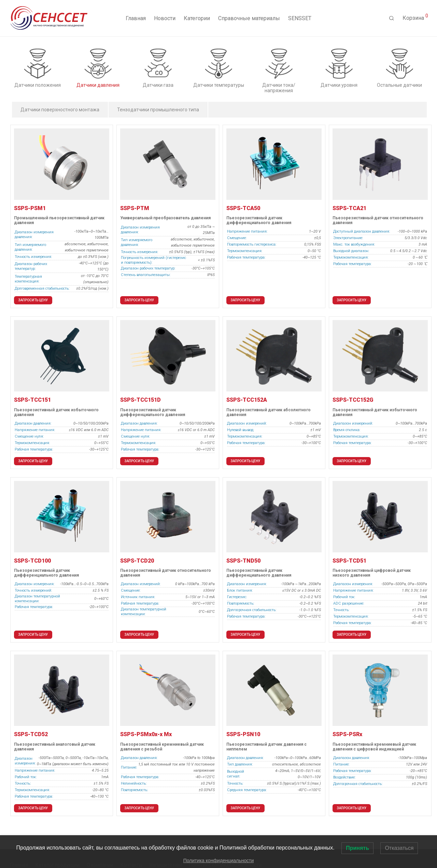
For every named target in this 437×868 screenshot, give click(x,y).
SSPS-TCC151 (32, 400)
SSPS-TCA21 (349, 208)
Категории (197, 18)
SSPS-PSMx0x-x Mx (146, 734)
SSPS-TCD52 (31, 734)
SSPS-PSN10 (243, 734)
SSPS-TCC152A (247, 400)
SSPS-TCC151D (140, 400)
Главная (136, 18)
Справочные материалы (249, 18)
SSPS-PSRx (347, 734)
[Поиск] (392, 18)
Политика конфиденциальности (219, 860)
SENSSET (300, 18)
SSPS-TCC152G (353, 400)
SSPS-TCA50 (243, 208)
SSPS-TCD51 (349, 561)
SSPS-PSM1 (30, 208)
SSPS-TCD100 (32, 561)
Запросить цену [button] (33, 300)
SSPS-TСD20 (137, 561)
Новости (165, 18)
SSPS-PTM (135, 208)
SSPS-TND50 (243, 561)
